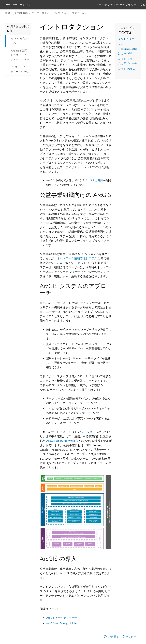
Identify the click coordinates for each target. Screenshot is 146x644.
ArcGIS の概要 (94, 181)
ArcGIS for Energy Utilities (62, 624)
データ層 (87, 432)
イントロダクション (75, 14)
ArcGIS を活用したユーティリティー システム (20, 56)
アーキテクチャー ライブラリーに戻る (120, 5)
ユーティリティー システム (20, 70)
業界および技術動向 (16, 14)
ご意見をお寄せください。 (125, 637)
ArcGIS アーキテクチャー (62, 618)
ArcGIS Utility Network (61, 441)
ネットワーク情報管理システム (77, 259)
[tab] (18, 29)
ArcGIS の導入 (127, 70)
